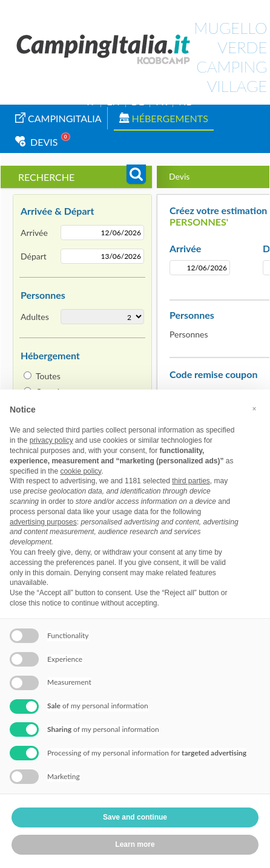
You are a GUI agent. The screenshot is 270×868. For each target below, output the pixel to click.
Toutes (48, 376)
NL (185, 101)
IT (91, 101)
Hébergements (164, 118)
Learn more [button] (135, 844)
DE (138, 101)
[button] (254, 409)
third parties (191, 481)
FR (161, 101)
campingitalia (58, 118)
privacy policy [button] (51, 440)
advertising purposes (43, 522)
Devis (37, 142)
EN (113, 101)
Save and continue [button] (135, 817)
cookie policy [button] (81, 471)
